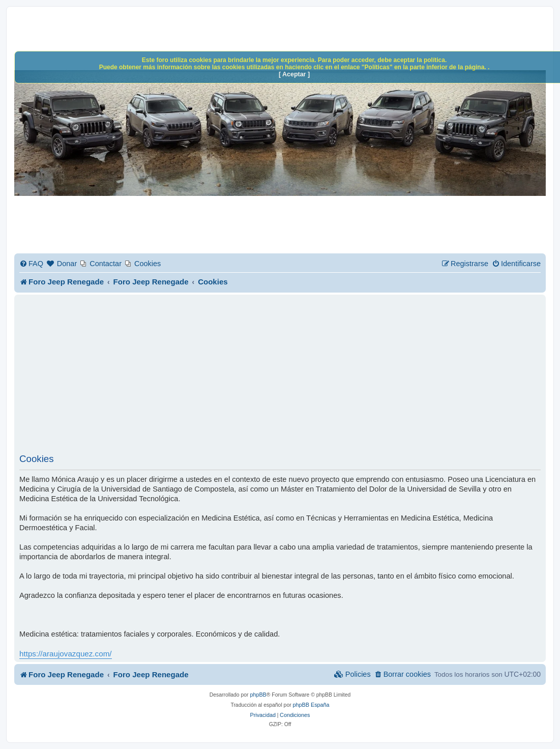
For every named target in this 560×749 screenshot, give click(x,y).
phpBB (258, 695)
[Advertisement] (280, 377)
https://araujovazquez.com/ (66, 654)
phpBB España (311, 705)
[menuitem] (31, 264)
